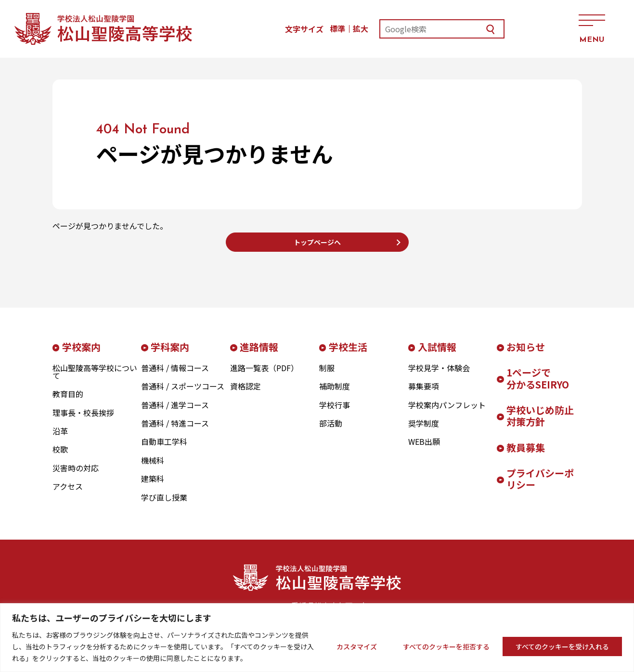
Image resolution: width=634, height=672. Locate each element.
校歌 (60, 457)
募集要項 (424, 394)
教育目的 (68, 401)
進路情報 (259, 354)
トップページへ (317, 246)
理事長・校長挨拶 (83, 420)
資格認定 (246, 394)
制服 (327, 375)
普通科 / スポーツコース (183, 394)
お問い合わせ (499, 29)
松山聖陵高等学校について (95, 379)
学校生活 (348, 354)
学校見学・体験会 (439, 375)
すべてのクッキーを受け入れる (562, 646)
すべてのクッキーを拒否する (446, 646)
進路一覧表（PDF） (264, 375)
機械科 (153, 467)
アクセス (540, 29)
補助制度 (335, 394)
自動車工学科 (164, 449)
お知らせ (526, 354)
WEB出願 (424, 449)
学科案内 (170, 354)
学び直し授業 (164, 504)
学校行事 (335, 412)
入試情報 (437, 354)
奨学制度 (424, 430)
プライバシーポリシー (540, 486)
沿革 (60, 438)
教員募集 (526, 455)
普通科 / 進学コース (175, 412)
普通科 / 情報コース (175, 375)
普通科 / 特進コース (175, 430)
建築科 (153, 486)
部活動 (331, 430)
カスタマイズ (357, 646)
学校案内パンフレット (447, 412)
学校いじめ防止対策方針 (540, 423)
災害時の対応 (76, 475)
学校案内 (81, 354)
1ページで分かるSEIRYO (538, 386)
